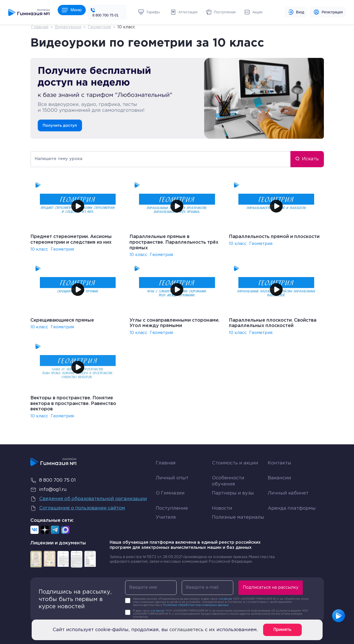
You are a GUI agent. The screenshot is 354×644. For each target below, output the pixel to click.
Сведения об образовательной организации (89, 499)
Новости (222, 508)
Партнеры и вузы (233, 493)
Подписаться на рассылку (271, 588)
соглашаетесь (186, 630)
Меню (72, 10)
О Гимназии (170, 493)
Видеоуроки (68, 27)
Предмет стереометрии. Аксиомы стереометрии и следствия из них (71, 240)
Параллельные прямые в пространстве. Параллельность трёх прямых (174, 242)
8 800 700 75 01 (105, 15)
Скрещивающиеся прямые (62, 320)
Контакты (279, 463)
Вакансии (279, 478)
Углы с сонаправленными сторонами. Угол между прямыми (174, 323)
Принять (282, 630)
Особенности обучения (228, 481)
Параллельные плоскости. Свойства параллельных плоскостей (273, 323)
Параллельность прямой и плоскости (274, 237)
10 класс (39, 249)
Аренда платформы (292, 507)
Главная (40, 27)
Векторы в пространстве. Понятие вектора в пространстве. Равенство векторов (73, 404)
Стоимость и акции (235, 463)
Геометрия (99, 27)
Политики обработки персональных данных (196, 605)
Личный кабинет (288, 493)
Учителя (166, 517)
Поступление (172, 508)
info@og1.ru (49, 490)
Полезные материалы (238, 517)
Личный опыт (172, 478)
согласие (225, 599)
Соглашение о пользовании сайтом (78, 508)
